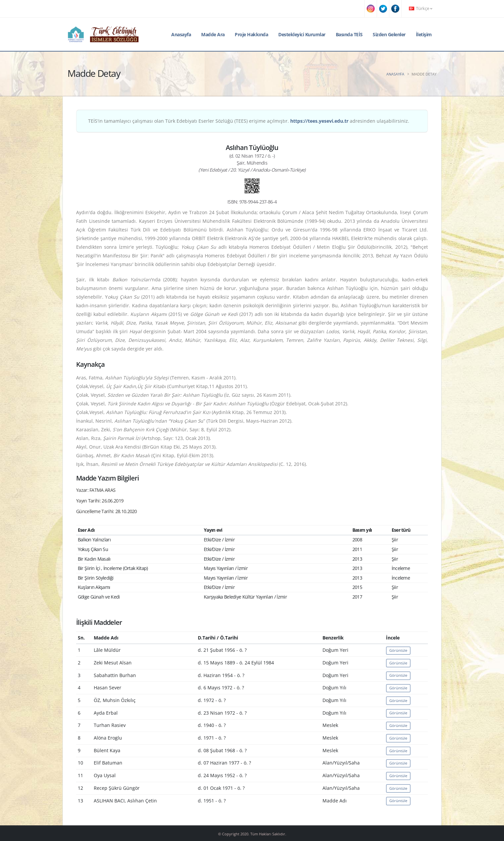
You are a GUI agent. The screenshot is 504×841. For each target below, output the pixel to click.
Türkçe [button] (421, 8)
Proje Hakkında (251, 34)
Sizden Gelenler (389, 34)
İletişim (424, 34)
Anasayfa (181, 34)
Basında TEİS (349, 34)
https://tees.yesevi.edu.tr (319, 121)
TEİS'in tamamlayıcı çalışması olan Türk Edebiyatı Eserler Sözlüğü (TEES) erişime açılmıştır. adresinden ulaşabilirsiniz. (249, 121)
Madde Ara (213, 34)
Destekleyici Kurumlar (302, 34)
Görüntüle (398, 650)
